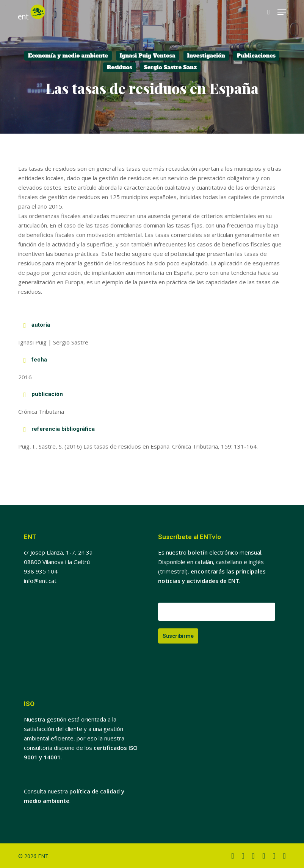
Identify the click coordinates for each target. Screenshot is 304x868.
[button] (282, 12)
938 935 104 (41, 571)
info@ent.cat (40, 581)
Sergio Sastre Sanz (170, 67)
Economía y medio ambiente (68, 56)
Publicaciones (256, 56)
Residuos (120, 67)
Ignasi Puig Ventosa (148, 56)
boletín (198, 552)
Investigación (206, 56)
